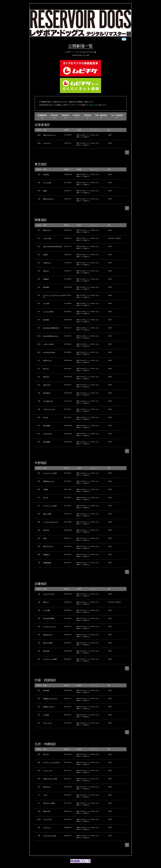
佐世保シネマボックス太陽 (50, 779)
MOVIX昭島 (46, 320)
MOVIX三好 (46, 530)
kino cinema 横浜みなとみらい (51, 336)
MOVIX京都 (46, 651)
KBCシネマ (46, 754)
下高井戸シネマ (47, 263)
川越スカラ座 (47, 385)
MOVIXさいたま (47, 360)
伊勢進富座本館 (47, 563)
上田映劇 (45, 489)
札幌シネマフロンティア (49, 135)
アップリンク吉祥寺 (48, 312)
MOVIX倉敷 (46, 690)
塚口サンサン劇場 (48, 643)
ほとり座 (45, 498)
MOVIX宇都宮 (47, 426)
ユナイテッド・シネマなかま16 (51, 762)
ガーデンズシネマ (48, 819)
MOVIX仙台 (46, 174)
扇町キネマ (46, 602)
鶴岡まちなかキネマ (48, 199)
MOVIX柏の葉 (47, 393)
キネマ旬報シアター (48, 401)
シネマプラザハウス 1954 (50, 836)
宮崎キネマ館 (47, 811)
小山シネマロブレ (48, 434)
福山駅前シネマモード (49, 707)
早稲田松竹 (46, 279)
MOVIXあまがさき (48, 635)
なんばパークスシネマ (49, 594)
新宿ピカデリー (47, 230)
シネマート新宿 (47, 238)
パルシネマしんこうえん (49, 627)
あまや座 (45, 417)
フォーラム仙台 (47, 183)
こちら (94, 105)
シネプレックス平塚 (48, 344)
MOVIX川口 (46, 377)
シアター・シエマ (48, 771)
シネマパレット (47, 828)
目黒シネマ (46, 271)
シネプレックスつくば (49, 409)
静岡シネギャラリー (48, 546)
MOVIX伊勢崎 (47, 442)
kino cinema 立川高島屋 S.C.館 (51, 328)
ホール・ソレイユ (48, 723)
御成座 (45, 191)
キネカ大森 (46, 303)
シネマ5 (45, 795)
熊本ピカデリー (47, 787)
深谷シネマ (46, 369)
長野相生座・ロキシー (49, 481)
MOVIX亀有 (46, 287)
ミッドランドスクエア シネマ (51, 522)
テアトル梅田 (47, 610)
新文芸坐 (45, 255)
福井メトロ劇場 (47, 514)
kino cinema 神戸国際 (49, 618)
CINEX (45, 538)
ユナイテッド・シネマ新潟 (50, 473)
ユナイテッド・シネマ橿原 (50, 659)
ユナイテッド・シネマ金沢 (50, 506)
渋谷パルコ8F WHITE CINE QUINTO (53, 246)
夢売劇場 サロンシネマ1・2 (50, 699)
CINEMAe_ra (47, 554)
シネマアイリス (47, 143)
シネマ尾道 (46, 715)
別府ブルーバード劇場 (49, 803)
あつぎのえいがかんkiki (49, 352)
